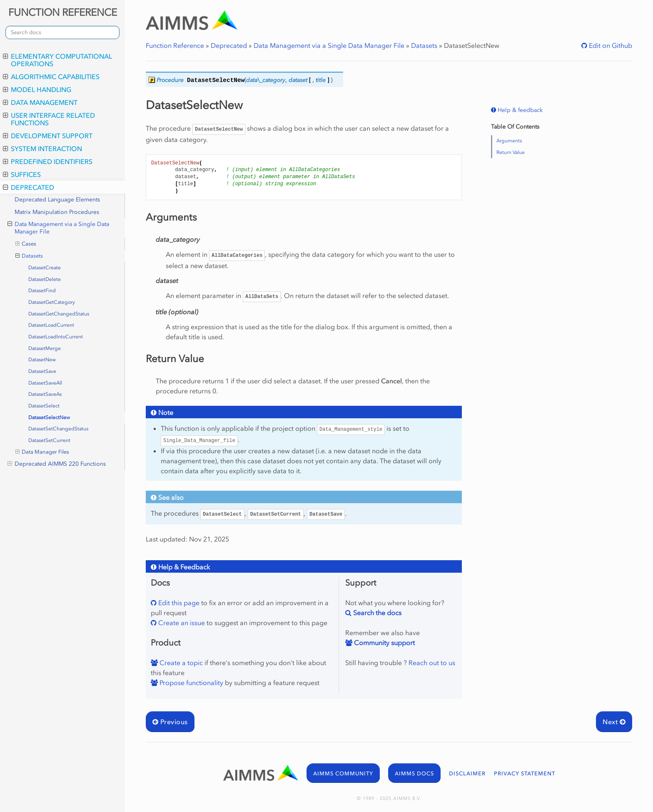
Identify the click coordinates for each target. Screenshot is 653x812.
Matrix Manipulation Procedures (57, 212)
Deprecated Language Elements (57, 200)
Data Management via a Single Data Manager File (58, 228)
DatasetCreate (45, 268)
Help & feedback (519, 110)
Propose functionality (191, 683)
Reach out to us (432, 663)
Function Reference (175, 45)
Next (614, 722)
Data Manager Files (42, 452)
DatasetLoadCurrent (51, 325)
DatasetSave (42, 371)
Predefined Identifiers (48, 161)
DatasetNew (42, 360)
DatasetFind (42, 291)
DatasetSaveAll (45, 383)
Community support (384, 643)
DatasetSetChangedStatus (58, 429)
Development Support (48, 136)
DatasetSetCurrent (49, 440)
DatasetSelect (44, 406)
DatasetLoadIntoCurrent (56, 337)
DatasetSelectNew (49, 417)
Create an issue (181, 623)
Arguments (509, 141)
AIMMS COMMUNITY (343, 774)
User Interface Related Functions (49, 119)
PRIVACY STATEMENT (525, 774)
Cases (26, 244)
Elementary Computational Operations (57, 60)
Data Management (40, 102)
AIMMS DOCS (414, 774)
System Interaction (42, 149)
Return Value (511, 152)
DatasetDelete (45, 279)
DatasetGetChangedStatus (59, 314)
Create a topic (180, 663)
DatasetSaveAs (45, 394)
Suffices (22, 174)
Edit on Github (610, 45)
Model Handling (37, 89)
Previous (170, 722)
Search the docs (376, 613)
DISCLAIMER (467, 774)
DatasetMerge (45, 348)
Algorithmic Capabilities (51, 77)
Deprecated (29, 187)
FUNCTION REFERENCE (63, 12)
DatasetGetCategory (52, 302)
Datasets (29, 256)
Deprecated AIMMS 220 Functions (57, 464)
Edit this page (178, 603)
